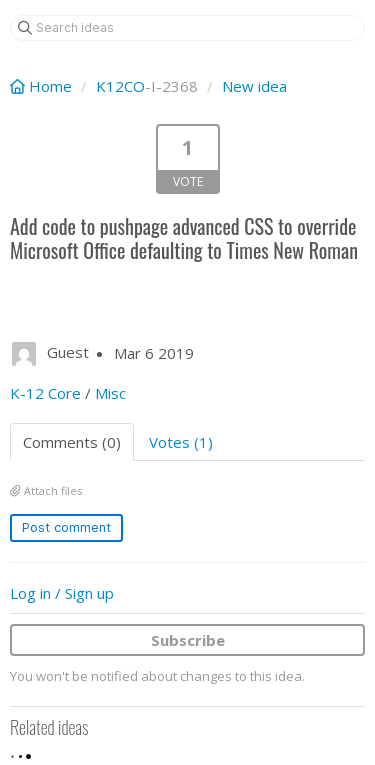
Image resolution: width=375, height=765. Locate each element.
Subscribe (188, 640)
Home (43, 86)
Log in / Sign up (62, 593)
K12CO (120, 86)
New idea (254, 86)
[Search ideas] (187, 28)
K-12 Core (45, 393)
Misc (110, 393)
